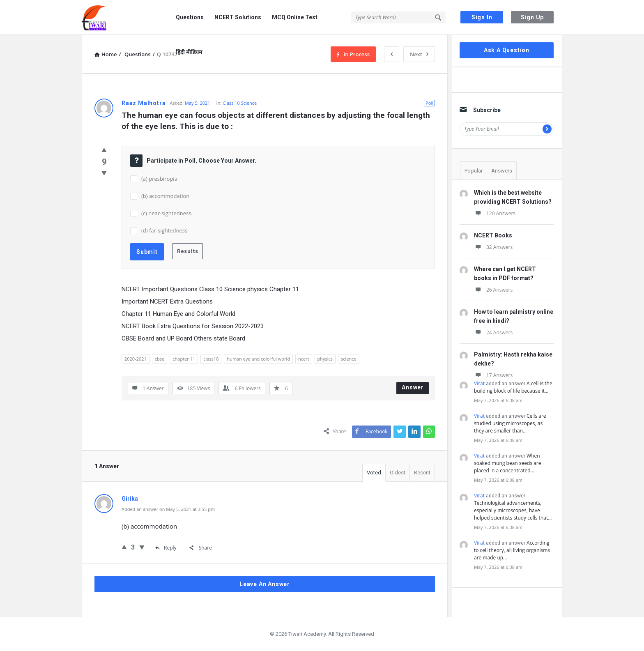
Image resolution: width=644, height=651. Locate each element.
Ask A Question (507, 50)
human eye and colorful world (258, 359)
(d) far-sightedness (164, 230)
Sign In (482, 17)
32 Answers (493, 247)
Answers (502, 171)
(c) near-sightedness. (167, 213)
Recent (422, 473)
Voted (374, 473)
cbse (160, 359)
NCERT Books (493, 235)
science (349, 359)
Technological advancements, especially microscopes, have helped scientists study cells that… (513, 510)
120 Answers (495, 213)
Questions (190, 17)
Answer (413, 387)
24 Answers (493, 332)
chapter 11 (184, 359)
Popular (474, 171)
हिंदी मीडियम (189, 52)
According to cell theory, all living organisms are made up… (512, 550)
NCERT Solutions (238, 17)
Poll (429, 103)
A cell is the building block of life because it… (513, 387)
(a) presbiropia (159, 179)
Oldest (398, 473)
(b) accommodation (165, 196)
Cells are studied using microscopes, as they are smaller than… (510, 423)
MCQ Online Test (295, 17)
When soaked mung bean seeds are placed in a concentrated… (507, 463)
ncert (304, 359)
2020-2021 (136, 359)
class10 (211, 359)
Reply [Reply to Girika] (166, 548)
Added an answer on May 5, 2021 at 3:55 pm (168, 509)
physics (325, 359)
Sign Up (532, 17)
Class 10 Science (240, 103)
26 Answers (493, 290)
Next (419, 54)
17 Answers (493, 375)
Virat (479, 383)
